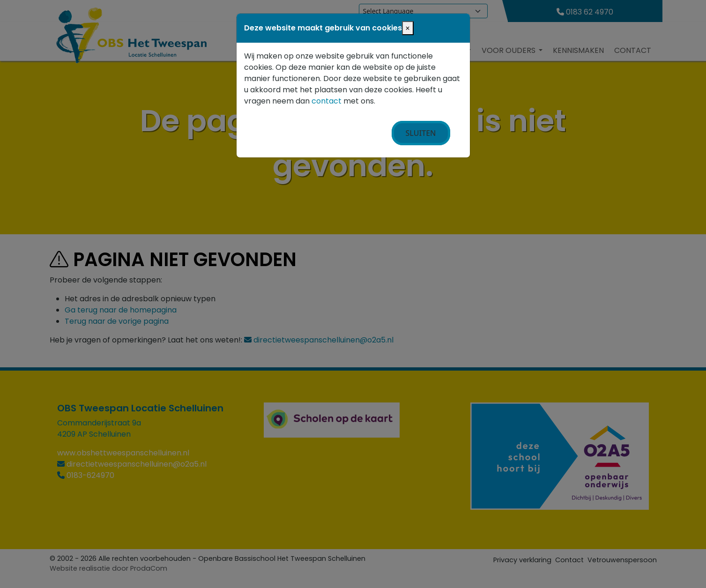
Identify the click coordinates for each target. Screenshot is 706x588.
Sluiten (421, 133)
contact (327, 101)
